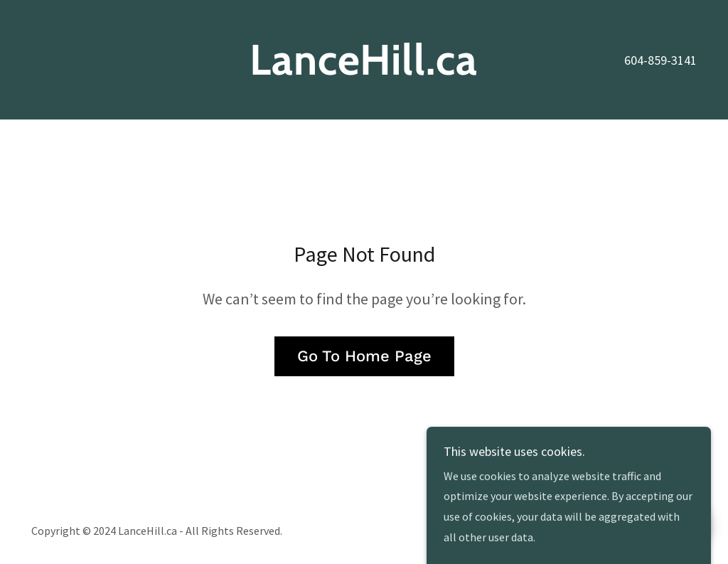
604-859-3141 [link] (660, 60)
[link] (364, 70)
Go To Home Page (364, 356)
